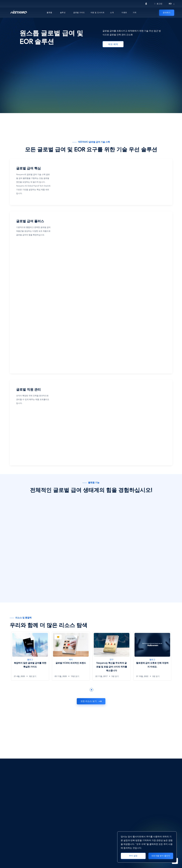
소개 (112, 13)
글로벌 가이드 (79, 13)
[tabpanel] (30, 658)
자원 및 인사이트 (98, 13)
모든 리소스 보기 (89, 701)
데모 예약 (113, 44)
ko (170, 4)
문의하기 (167, 13)
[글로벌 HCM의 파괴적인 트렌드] (71, 656)
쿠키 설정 (133, 856)
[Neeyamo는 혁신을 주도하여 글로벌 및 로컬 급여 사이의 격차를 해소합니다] (112, 656)
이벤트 (124, 13)
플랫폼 (49, 13)
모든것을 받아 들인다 (161, 856)
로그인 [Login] (158, 4)
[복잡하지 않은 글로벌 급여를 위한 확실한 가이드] (30, 656)
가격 (135, 13)
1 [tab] (91, 690)
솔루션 (63, 13)
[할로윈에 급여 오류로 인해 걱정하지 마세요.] (152, 656)
